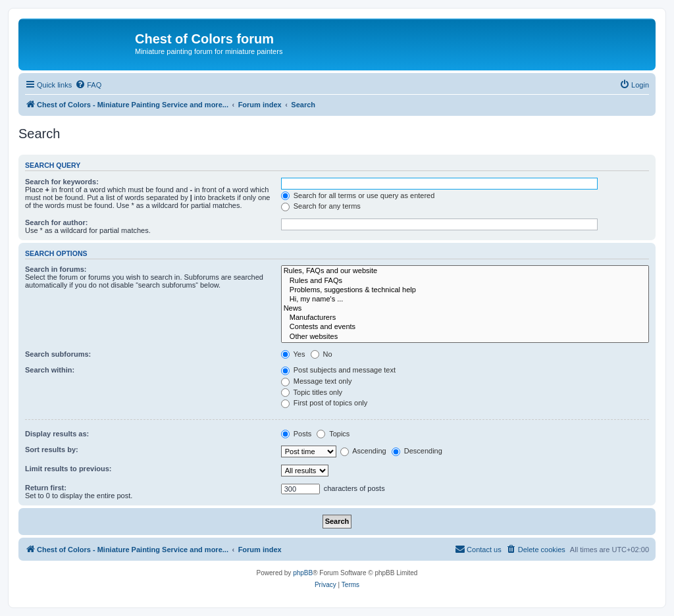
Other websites (465, 337)
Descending (417, 451)
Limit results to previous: (68, 469)
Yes (293, 354)
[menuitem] (88, 85)
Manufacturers (465, 318)
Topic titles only (312, 392)
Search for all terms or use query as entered (358, 195)
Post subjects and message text (338, 370)
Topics (333, 434)
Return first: (46, 488)
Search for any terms (321, 206)
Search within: (50, 370)
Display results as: (57, 434)
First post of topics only (324, 403)
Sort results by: (52, 449)
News (465, 309)
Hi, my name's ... (465, 299)
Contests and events (465, 327)
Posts (297, 434)
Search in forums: (56, 269)
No (322, 354)
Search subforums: (58, 354)
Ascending (363, 451)
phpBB (303, 573)
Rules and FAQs (465, 281)
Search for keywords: (62, 182)
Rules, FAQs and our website (465, 271)
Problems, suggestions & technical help (465, 290)
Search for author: (56, 222)
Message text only (317, 381)
